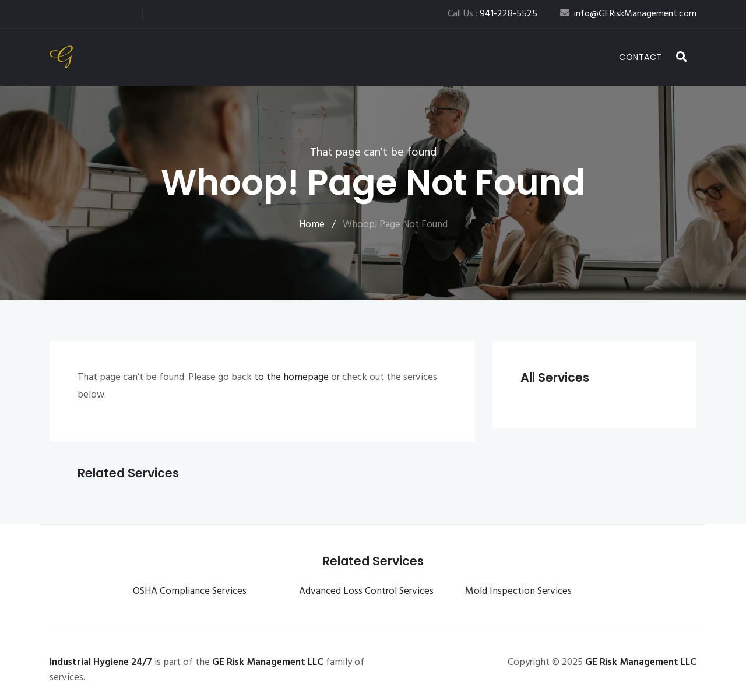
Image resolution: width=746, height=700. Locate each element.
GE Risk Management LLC (268, 662)
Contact (641, 57)
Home (312, 225)
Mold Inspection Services (518, 591)
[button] (682, 57)
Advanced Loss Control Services (366, 591)
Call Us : (492, 14)
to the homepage (291, 377)
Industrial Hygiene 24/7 (101, 662)
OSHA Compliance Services (190, 591)
